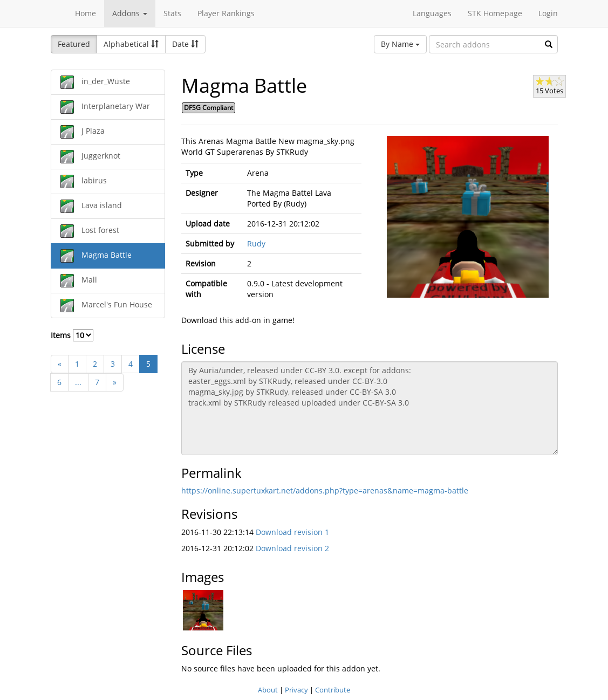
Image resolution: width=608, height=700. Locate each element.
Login (548, 13)
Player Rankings (226, 13)
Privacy (296, 690)
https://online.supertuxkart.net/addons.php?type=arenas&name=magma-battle (325, 490)
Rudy (256, 243)
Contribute (333, 690)
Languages (432, 13)
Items (72, 335)
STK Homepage (495, 13)
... (78, 382)
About (268, 690)
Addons (130, 13)
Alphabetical (131, 44)
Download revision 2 (292, 548)
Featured (74, 44)
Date (185, 44)
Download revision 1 (292, 532)
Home (86, 13)
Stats (172, 13)
